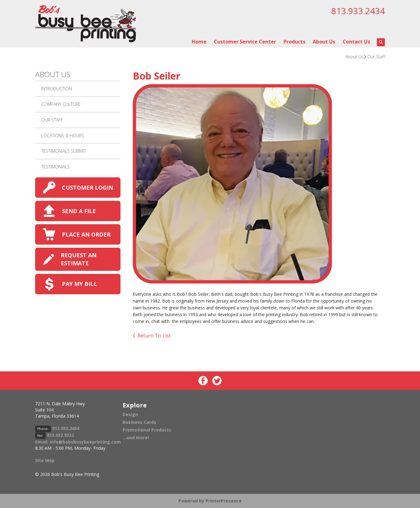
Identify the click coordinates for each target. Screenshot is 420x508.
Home (199, 42)
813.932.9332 (60, 435)
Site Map (45, 460)
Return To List (154, 336)
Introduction (57, 89)
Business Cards (139, 422)
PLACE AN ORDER (86, 234)
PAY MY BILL (80, 284)
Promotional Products (147, 430)
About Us (324, 42)
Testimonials (55, 167)
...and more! (136, 438)
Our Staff (376, 57)
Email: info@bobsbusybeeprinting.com (78, 442)
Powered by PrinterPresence (210, 501)
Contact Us (356, 42)
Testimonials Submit (64, 151)
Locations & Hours (63, 136)
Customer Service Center (245, 42)
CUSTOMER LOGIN (88, 188)
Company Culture (61, 104)
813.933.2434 (358, 11)
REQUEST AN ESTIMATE (79, 259)
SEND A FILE (79, 211)
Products (294, 42)
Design (130, 414)
